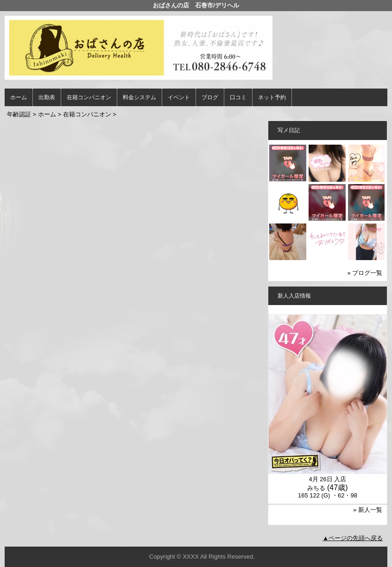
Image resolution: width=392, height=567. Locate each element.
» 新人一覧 (368, 510)
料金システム (139, 97)
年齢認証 (19, 114)
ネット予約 (272, 97)
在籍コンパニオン (89, 97)
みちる (316, 488)
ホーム (19, 97)
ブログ (210, 97)
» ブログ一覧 (365, 273)
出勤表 (47, 97)
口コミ (238, 97)
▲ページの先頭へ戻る (353, 538)
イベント (179, 97)
